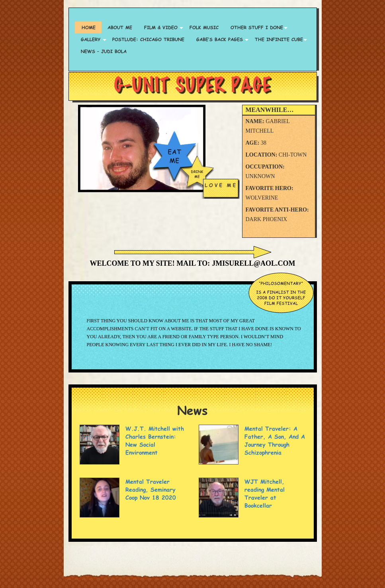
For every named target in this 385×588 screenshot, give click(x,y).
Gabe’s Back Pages (220, 39)
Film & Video (161, 27)
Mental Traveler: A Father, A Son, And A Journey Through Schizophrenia (275, 440)
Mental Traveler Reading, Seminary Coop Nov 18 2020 (151, 489)
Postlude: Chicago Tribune (148, 39)
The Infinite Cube (279, 39)
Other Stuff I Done (257, 27)
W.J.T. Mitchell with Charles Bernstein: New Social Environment (155, 440)
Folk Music (204, 27)
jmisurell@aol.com (253, 263)
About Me (120, 27)
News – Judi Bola (104, 51)
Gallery (91, 39)
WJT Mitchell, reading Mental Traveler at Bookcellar (265, 493)
